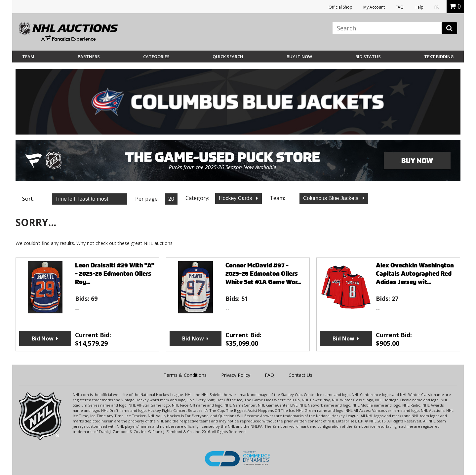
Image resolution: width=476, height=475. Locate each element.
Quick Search (228, 57)
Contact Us (300, 375)
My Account (374, 7)
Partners (89, 57)
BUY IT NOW (299, 57)
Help (419, 7)
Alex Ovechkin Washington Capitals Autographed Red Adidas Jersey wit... (415, 274)
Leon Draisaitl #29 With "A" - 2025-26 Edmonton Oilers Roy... (115, 274)
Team (28, 57)
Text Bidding (439, 57)
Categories (156, 57)
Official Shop (340, 7)
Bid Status (368, 57)
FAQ (400, 7)
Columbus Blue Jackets (332, 198)
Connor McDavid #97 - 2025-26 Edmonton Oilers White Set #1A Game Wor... (263, 274)
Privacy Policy (236, 375)
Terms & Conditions (185, 375)
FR (436, 7)
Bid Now (43, 338)
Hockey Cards (236, 198)
